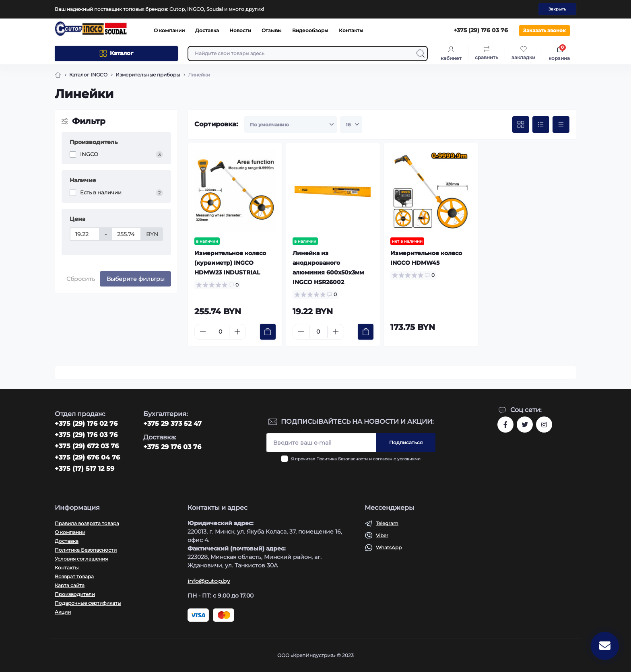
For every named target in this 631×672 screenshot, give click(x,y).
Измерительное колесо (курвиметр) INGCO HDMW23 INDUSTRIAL (230, 263)
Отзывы (272, 30)
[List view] (541, 125)
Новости (240, 30)
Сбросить (81, 279)
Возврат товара (74, 576)
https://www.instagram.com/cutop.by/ (544, 425)
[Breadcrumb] (58, 75)
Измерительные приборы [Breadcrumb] (148, 75)
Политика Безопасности (342, 459)
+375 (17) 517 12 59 (85, 469)
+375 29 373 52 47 (172, 424)
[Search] (421, 54)
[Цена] (85, 234)
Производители (75, 594)
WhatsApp (389, 547)
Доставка (207, 30)
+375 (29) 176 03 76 (86, 435)
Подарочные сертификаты (88, 603)
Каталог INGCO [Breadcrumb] (88, 75)
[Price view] (561, 125)
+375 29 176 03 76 (172, 447)
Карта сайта (70, 585)
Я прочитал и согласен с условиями (356, 459)
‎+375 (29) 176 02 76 (86, 424)
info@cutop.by (209, 581)
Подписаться (406, 442)
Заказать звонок (544, 30)
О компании (169, 30)
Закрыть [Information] (557, 9)
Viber (382, 535)
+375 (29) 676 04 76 (87, 457)
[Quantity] (220, 332)
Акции (63, 612)
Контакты (351, 30)
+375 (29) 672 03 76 (87, 446)
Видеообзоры (310, 30)
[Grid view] (521, 125)
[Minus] (203, 332)
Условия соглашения (81, 559)
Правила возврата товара (87, 523)
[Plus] (237, 332)
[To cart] (268, 332)
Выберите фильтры (136, 279)
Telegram (387, 523)
